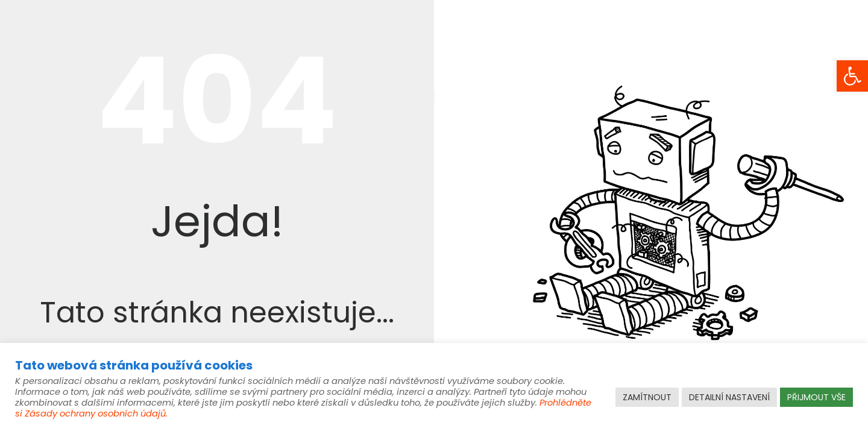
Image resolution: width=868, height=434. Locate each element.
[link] (852, 76)
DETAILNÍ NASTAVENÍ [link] (729, 397)
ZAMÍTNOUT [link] (647, 397)
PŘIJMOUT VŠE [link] (816, 397)
